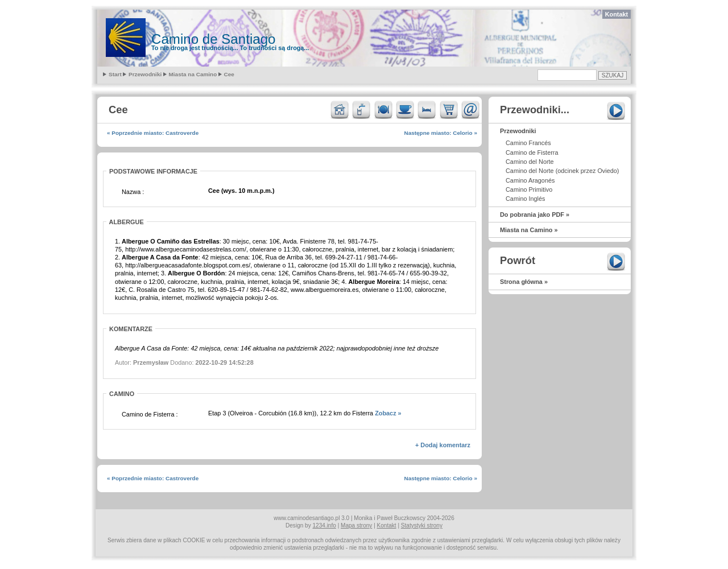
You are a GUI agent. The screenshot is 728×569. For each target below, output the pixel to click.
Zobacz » (388, 413)
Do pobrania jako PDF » (535, 215)
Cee (229, 74)
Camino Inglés (526, 199)
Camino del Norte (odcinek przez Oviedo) (562, 171)
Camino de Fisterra (532, 152)
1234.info (324, 525)
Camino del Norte (530, 162)
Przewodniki (145, 74)
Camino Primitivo (529, 189)
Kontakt (617, 14)
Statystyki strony (422, 525)
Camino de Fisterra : (150, 414)
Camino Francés (528, 143)
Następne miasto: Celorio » (440, 133)
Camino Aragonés (530, 180)
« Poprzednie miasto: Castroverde (153, 133)
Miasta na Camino (193, 74)
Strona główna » (524, 282)
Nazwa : (133, 192)
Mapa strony (356, 525)
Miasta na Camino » (529, 230)
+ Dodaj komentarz (443, 445)
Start (115, 74)
